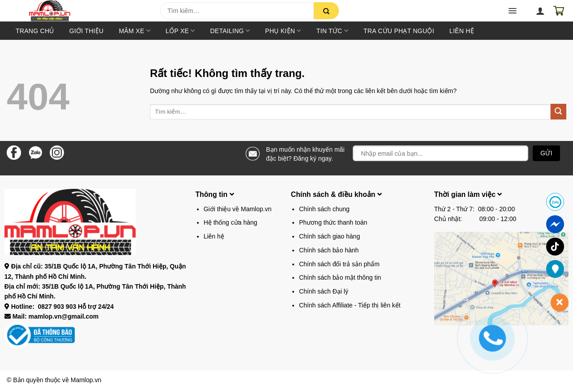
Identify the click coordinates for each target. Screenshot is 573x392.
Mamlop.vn (86, 380)
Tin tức (332, 31)
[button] (23, 13)
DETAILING (230, 31)
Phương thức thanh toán (333, 222)
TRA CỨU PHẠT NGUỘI (399, 31)
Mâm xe (134, 31)
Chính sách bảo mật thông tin (340, 277)
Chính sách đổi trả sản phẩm (339, 264)
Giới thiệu (87, 31)
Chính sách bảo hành (329, 250)
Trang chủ (35, 31)
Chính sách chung (324, 209)
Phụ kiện (283, 31)
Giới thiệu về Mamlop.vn (238, 209)
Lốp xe (180, 31)
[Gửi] (326, 11)
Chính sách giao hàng (329, 236)
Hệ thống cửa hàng (231, 222)
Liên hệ (462, 31)
